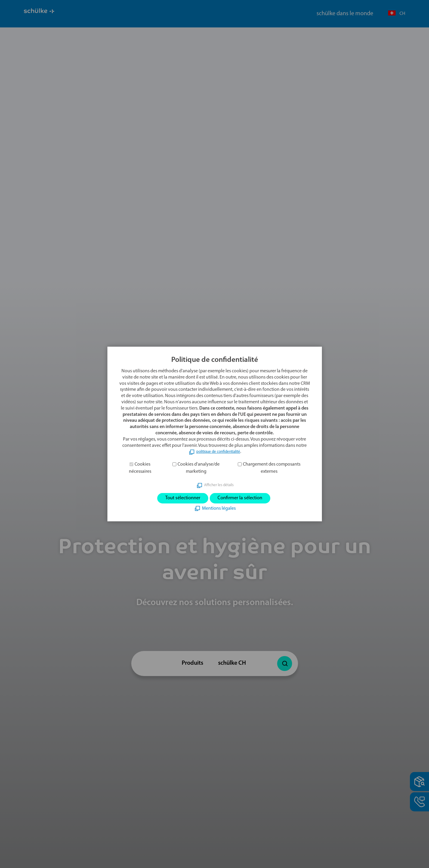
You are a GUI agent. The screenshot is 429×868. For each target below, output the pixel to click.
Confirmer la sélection (246, 498)
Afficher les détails (219, 484)
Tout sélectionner (176, 498)
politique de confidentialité (218, 450)
